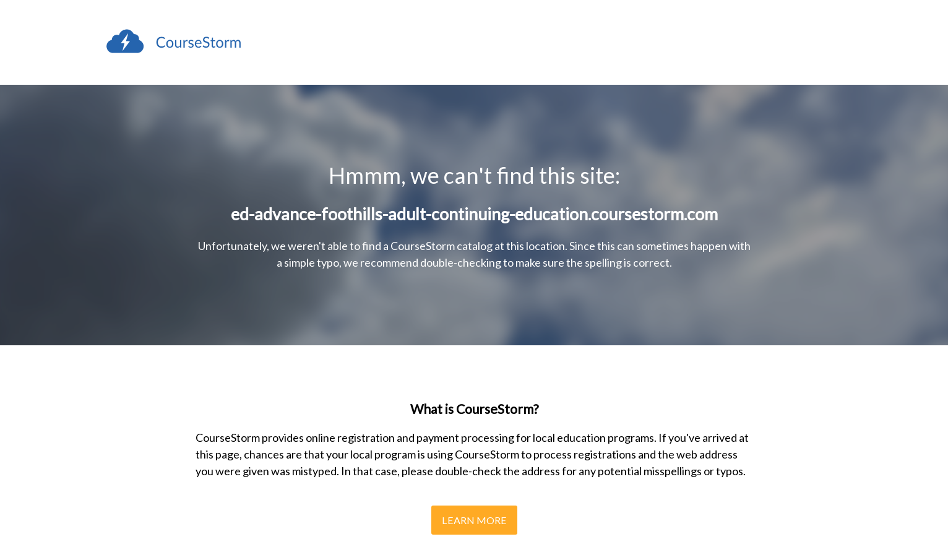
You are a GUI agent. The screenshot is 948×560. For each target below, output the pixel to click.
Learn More (474, 520)
